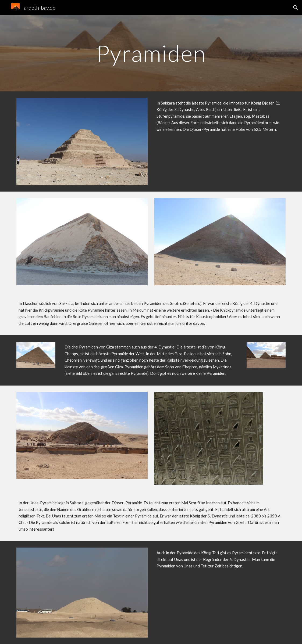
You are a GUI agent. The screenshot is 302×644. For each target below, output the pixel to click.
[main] (151, 53)
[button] (296, 8)
